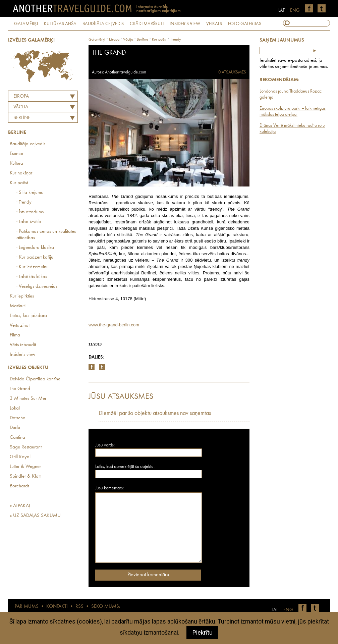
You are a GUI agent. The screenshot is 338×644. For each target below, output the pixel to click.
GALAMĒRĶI (26, 24)
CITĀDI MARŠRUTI (147, 24)
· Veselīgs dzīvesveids (37, 287)
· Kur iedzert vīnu (33, 267)
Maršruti (18, 306)
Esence (16, 154)
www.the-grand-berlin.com (114, 325)
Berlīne (22, 118)
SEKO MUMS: (106, 607)
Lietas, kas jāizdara (28, 316)
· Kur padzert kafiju (35, 257)
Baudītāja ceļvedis (27, 144)
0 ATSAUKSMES (232, 72)
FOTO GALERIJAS (245, 24)
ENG (295, 10)
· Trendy (24, 202)
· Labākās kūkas (32, 277)
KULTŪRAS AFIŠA (60, 24)
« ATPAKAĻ (20, 506)
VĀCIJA (21, 107)
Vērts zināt (20, 326)
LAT (281, 10)
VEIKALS (214, 24)
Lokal (15, 408)
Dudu (15, 428)
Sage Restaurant (26, 447)
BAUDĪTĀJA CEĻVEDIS (103, 24)
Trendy (176, 40)
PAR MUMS (27, 607)
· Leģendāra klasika (35, 248)
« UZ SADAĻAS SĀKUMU (35, 516)
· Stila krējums (30, 193)
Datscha (18, 418)
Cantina (17, 438)
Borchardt (19, 486)
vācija (128, 40)
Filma (15, 335)
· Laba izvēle (29, 222)
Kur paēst (19, 183)
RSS (79, 607)
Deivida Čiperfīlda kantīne (35, 379)
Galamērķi (97, 40)
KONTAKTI (57, 607)
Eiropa (21, 96)
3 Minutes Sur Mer (28, 399)
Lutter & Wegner (25, 467)
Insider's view (22, 355)
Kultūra (16, 164)
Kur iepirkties (22, 296)
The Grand (20, 389)
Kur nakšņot (21, 173)
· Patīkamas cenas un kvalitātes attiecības (46, 235)
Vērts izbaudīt (23, 345)
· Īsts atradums (30, 212)
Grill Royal (20, 457)
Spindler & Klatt (25, 476)
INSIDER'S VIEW (185, 24)
